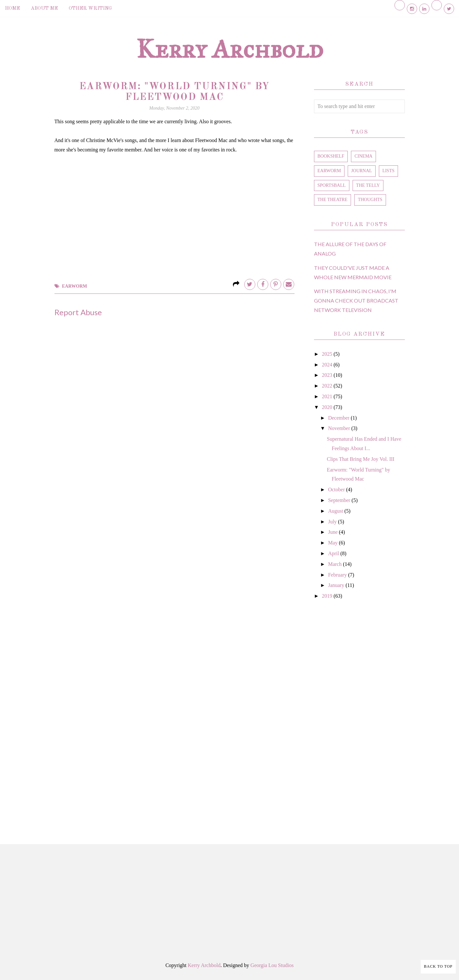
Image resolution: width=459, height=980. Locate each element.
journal (362, 171)
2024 (328, 365)
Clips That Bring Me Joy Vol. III (360, 459)
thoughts (370, 200)
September (340, 500)
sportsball (332, 185)
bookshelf (331, 156)
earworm (74, 286)
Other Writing (90, 9)
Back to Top (438, 966)
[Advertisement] (359, 714)
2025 (328, 354)
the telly (368, 185)
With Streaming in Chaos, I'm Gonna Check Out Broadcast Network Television (356, 300)
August (336, 511)
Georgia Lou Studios (272, 965)
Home (12, 9)
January (337, 585)
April (334, 553)
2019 (328, 596)
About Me (44, 9)
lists (388, 171)
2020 (328, 407)
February (338, 575)
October (337, 490)
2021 (328, 396)
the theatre (333, 200)
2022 (328, 386)
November (340, 428)
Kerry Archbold (230, 49)
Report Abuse (78, 312)
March (335, 564)
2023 (328, 375)
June (333, 532)
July (333, 522)
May (333, 543)
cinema (363, 156)
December (339, 418)
